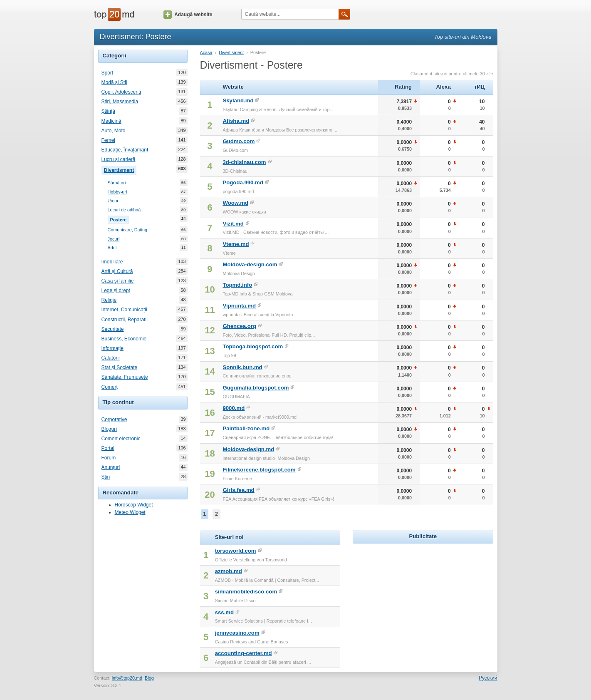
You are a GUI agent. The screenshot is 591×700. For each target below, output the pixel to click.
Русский (488, 678)
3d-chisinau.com (244, 162)
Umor (113, 201)
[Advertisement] (423, 598)
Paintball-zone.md (246, 428)
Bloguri (109, 429)
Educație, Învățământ (125, 150)
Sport (108, 73)
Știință (108, 111)
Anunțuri (111, 467)
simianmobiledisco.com (246, 592)
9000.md (234, 408)
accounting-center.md (244, 653)
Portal (108, 448)
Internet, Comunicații (124, 310)
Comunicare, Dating (127, 230)
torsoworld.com (236, 551)
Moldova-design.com (250, 264)
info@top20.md (127, 678)
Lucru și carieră (119, 159)
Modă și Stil (114, 82)
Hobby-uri (117, 192)
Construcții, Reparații (125, 320)
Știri (106, 477)
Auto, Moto (114, 131)
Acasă (206, 52)
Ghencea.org (239, 326)
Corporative (114, 420)
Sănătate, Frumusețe (125, 377)
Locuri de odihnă (124, 210)
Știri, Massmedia (120, 102)
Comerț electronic (121, 439)
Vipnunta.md (239, 306)
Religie (109, 300)
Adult (113, 248)
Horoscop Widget (134, 505)
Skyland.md (238, 101)
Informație (113, 348)
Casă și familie (118, 281)
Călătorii (111, 358)
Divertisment (120, 169)
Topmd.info (237, 285)
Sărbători (117, 183)
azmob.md (229, 571)
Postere (120, 219)
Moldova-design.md (248, 449)
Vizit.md (233, 224)
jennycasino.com (237, 633)
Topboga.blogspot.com (253, 346)
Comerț (110, 387)
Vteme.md (236, 244)
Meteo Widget (130, 512)
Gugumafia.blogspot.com (256, 388)
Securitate (113, 329)
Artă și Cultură (117, 271)
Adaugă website (188, 15)
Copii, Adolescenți (121, 92)
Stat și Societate (120, 367)
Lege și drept (116, 290)
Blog (149, 678)
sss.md (224, 612)
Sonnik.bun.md (242, 367)
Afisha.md (236, 121)
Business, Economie (124, 339)
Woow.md (235, 203)
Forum (109, 458)
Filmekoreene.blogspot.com (259, 470)
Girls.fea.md (238, 490)
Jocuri (114, 239)
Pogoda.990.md (243, 182)
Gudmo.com (239, 141)
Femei (108, 140)
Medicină (111, 121)
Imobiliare (112, 262)
